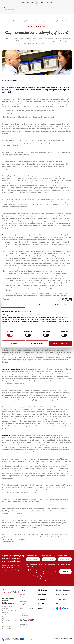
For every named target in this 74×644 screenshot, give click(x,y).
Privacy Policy (59, 564)
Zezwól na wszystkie (60, 343)
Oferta (23, 590)
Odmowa (14, 343)
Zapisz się (65, 572)
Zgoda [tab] (13, 305)
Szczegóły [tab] (37, 305)
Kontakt (41, 604)
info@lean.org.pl (62, 599)
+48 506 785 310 (62, 595)
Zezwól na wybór (37, 343)
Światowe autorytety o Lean (37, 26)
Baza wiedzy (43, 599)
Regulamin (46, 639)
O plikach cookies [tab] (61, 305)
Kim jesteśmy (43, 590)
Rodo (40, 608)
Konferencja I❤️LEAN (28, 620)
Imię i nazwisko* (32, 556)
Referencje (42, 595)
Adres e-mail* (63, 556)
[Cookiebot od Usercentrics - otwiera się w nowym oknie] (63, 299)
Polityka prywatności (35, 639)
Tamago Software (66, 638)
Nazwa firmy (46, 556)
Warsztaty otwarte (27, 608)
